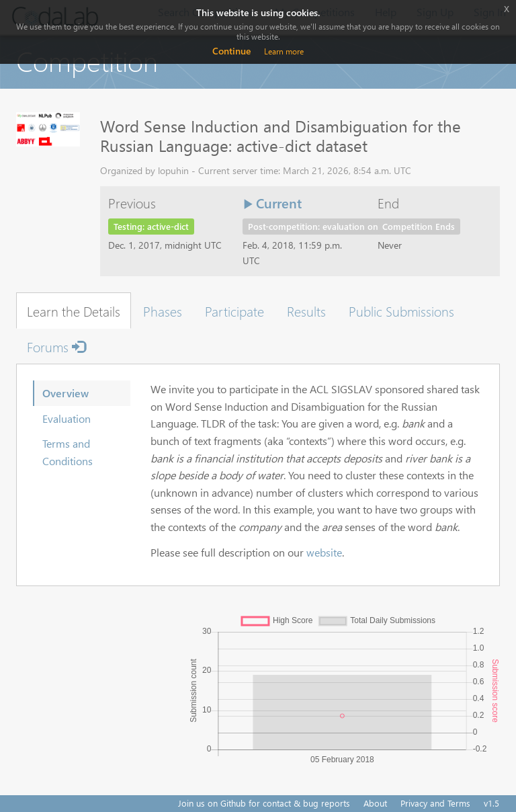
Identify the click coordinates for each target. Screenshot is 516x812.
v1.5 (491, 803)
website (324, 552)
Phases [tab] (163, 311)
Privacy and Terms (435, 803)
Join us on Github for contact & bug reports (264, 803)
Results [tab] (306, 311)
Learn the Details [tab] (74, 311)
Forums (56, 346)
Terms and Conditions (68, 452)
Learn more (284, 51)
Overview (66, 393)
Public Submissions (401, 311)
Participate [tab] (234, 311)
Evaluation (67, 418)
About (375, 803)
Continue (231, 51)
